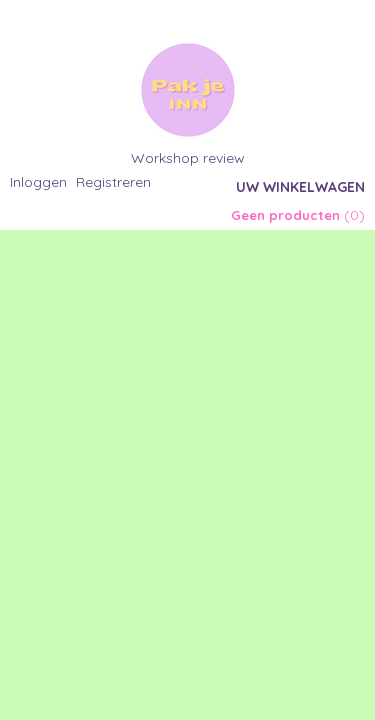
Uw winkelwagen (300, 187)
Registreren (113, 182)
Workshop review (188, 158)
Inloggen (38, 182)
